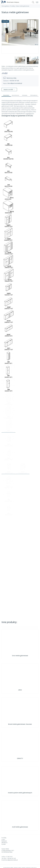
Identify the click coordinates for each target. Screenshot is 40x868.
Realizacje (4, 841)
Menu (37, 1)
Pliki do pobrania (34, 95)
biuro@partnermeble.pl (15, 83)
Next (35, 36)
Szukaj (33, 2)
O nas (3, 839)
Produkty (12, 6)
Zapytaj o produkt (8, 89)
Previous (6, 36)
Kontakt (4, 844)
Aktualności (5, 843)
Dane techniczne (15, 95)
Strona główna (5, 6)
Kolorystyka (25, 95)
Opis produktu (6, 95)
